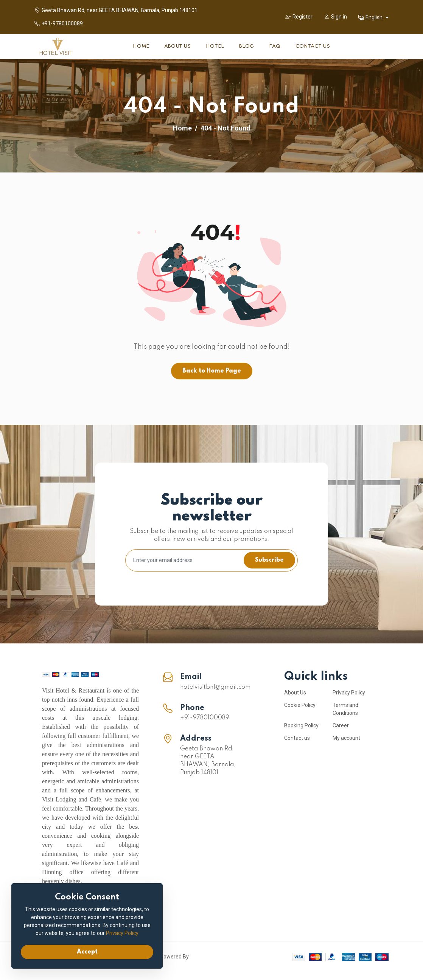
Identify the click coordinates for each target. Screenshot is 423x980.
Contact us (297, 738)
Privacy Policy (349, 693)
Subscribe (269, 560)
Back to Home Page (212, 371)
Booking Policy (301, 725)
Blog (246, 46)
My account (346, 738)
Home (141, 46)
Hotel (215, 46)
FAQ (275, 46)
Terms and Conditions (345, 709)
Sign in (335, 17)
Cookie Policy (300, 705)
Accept (87, 952)
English (371, 17)
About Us (177, 46)
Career (341, 725)
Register (299, 17)
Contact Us (313, 46)
